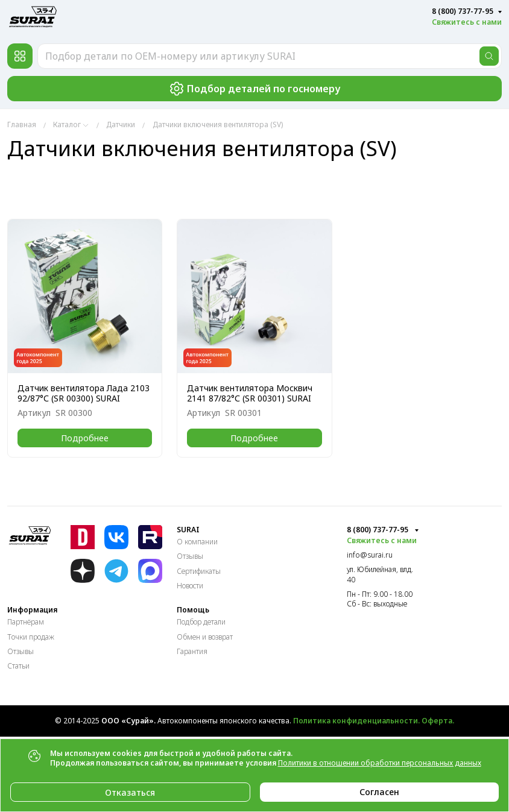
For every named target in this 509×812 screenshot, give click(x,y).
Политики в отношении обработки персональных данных (380, 763)
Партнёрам (26, 622)
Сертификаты (199, 571)
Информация (32, 610)
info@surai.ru (370, 555)
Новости (190, 586)
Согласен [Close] (379, 792)
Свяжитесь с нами (467, 22)
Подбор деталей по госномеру (255, 89)
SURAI (188, 530)
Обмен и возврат (205, 637)
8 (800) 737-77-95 (463, 11)
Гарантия (192, 651)
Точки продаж (31, 637)
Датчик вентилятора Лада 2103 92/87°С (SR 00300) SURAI (84, 393)
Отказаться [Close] (130, 792)
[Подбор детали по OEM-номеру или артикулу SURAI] (270, 56)
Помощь (193, 610)
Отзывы (190, 556)
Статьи (18, 666)
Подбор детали (201, 622)
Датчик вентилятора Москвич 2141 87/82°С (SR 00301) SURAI (250, 393)
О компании (197, 542)
